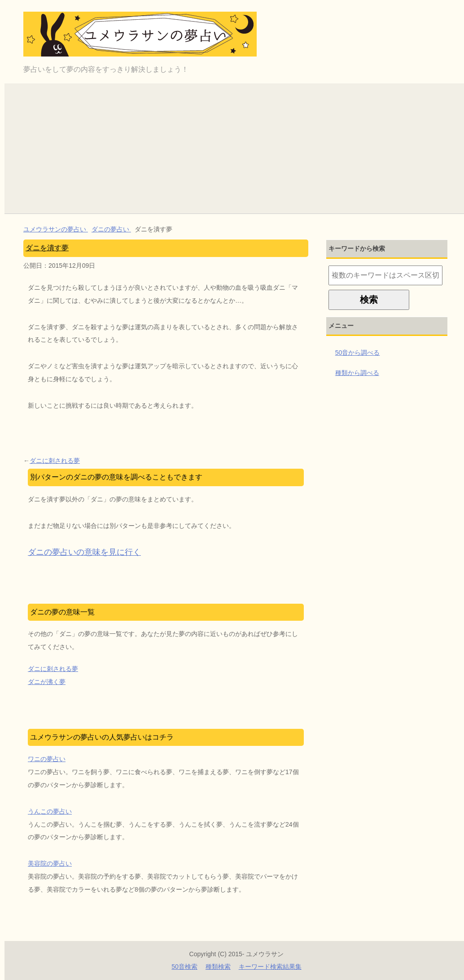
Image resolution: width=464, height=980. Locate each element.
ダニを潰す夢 (47, 248)
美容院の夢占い (50, 863)
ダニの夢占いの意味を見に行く (84, 552)
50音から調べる (358, 353)
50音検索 (184, 967)
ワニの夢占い (47, 759)
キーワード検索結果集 (270, 967)
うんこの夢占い (50, 811)
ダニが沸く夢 (47, 682)
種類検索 (218, 967)
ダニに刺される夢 (55, 461)
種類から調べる (357, 373)
